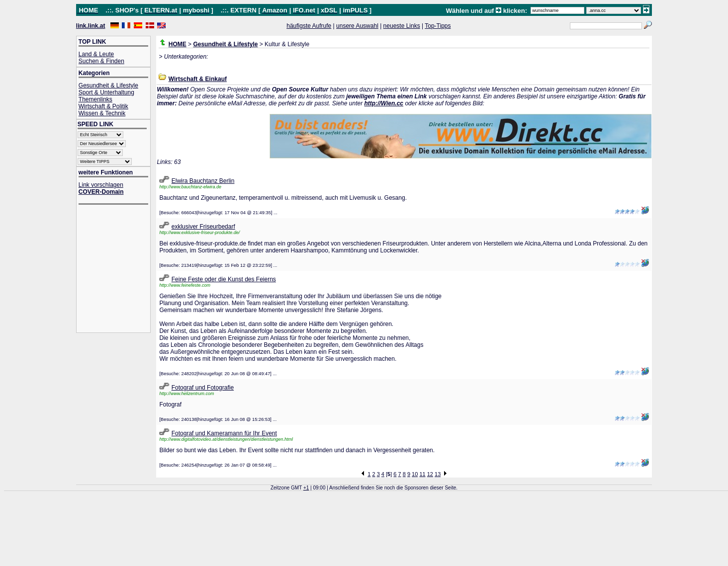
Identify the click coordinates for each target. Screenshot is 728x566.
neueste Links (402, 26)
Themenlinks (95, 99)
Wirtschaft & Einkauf (198, 79)
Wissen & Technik (102, 113)
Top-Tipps (438, 26)
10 (415, 474)
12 (430, 474)
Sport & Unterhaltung (106, 92)
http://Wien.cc (384, 103)
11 (422, 474)
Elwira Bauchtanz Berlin (203, 181)
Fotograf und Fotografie (203, 388)
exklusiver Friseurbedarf (203, 227)
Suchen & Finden (101, 61)
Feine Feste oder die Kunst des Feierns (224, 279)
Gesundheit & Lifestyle (108, 85)
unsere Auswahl (357, 26)
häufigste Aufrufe (309, 26)
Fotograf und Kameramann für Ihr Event (224, 433)
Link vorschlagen (101, 185)
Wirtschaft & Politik (103, 106)
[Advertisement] (118, 270)
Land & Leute (96, 54)
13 (438, 474)
